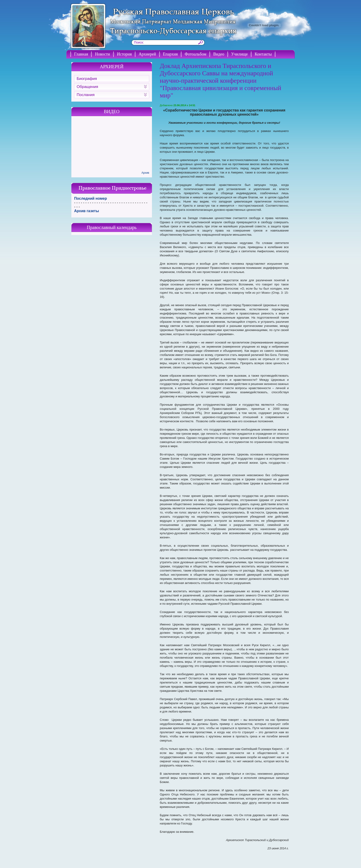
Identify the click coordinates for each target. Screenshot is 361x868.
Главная (81, 54)
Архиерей (147, 54)
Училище (239, 54)
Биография (87, 79)
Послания (112, 95)
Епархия (170, 54)
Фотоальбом (195, 54)
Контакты (263, 54)
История (124, 54)
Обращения (112, 87)
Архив (145, 173)
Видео (219, 54)
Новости (102, 54)
